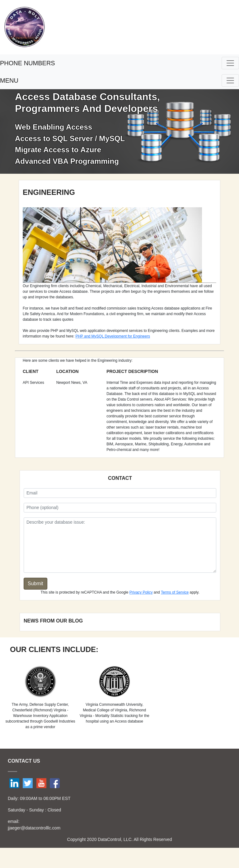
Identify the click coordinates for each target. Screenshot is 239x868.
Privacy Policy (141, 592)
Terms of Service (175, 592)
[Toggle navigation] (230, 63)
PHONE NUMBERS (28, 63)
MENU (9, 80)
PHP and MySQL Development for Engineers (112, 336)
